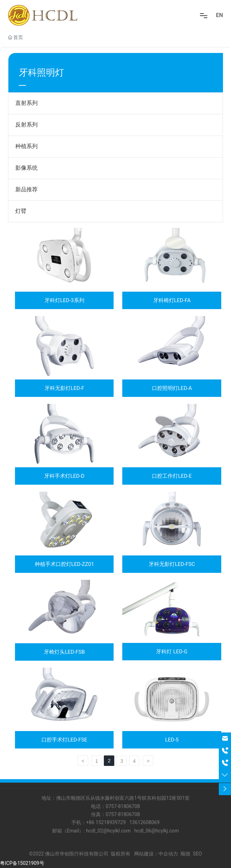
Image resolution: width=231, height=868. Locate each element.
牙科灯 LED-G (172, 652)
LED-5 (172, 740)
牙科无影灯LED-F (64, 388)
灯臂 (21, 211)
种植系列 (26, 146)
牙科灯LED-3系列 (64, 300)
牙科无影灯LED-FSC (172, 564)
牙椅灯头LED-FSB (64, 652)
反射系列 (26, 125)
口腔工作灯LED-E (172, 476)
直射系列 (26, 103)
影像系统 (26, 168)
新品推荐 (26, 189)
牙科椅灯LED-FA (172, 300)
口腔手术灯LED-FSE (64, 740)
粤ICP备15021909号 (22, 863)
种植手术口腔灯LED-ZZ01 (64, 564)
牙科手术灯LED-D (64, 476)
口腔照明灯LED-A (172, 388)
